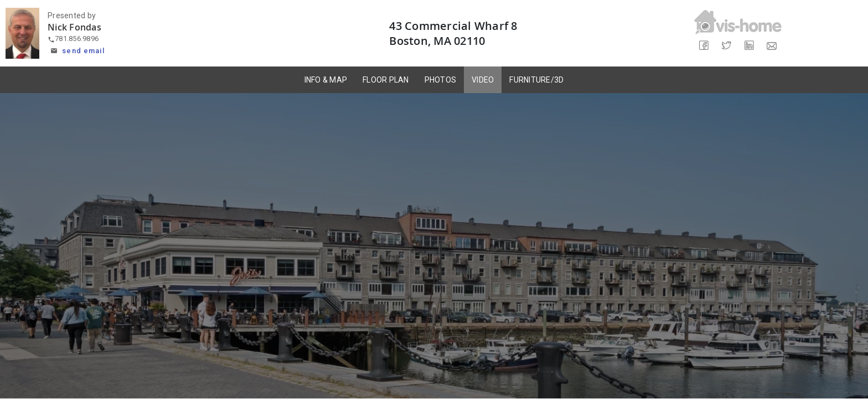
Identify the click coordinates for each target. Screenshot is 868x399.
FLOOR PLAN (386, 80)
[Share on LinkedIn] (749, 46)
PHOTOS (441, 80)
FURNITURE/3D (536, 80)
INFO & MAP (326, 80)
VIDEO (483, 80)
